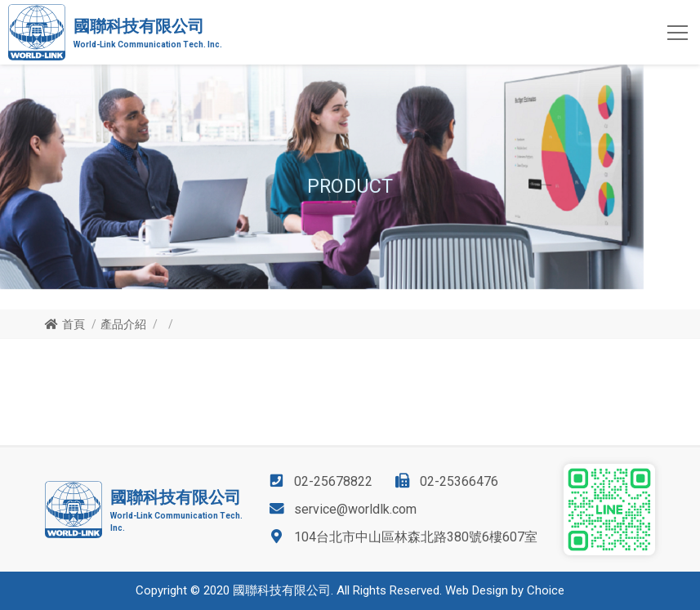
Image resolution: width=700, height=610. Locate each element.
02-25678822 (333, 481)
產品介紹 (123, 324)
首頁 (74, 324)
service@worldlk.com (355, 509)
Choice (546, 590)
